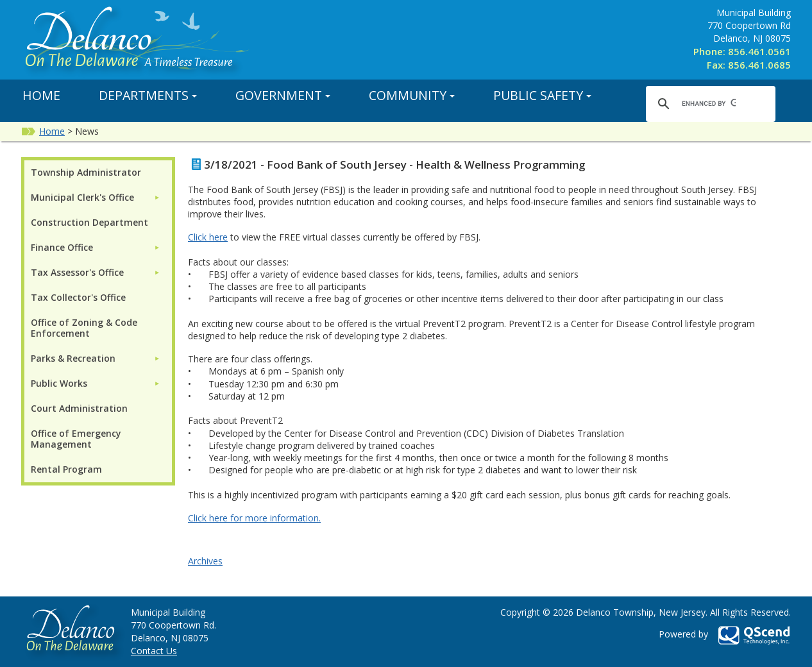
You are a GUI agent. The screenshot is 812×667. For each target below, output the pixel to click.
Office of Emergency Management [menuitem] (76, 439)
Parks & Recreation (73, 358)
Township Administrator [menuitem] (86, 172)
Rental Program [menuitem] (66, 469)
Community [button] (412, 95)
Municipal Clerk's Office (82, 197)
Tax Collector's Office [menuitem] (78, 297)
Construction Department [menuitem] (89, 222)
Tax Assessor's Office (77, 272)
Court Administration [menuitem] (79, 408)
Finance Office (62, 247)
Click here (208, 237)
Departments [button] (148, 95)
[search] (709, 104)
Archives (205, 561)
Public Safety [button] (542, 95)
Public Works (59, 383)
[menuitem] (96, 197)
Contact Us (154, 651)
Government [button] (283, 95)
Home (41, 95)
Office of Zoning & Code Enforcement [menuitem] (84, 328)
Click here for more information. (254, 518)
